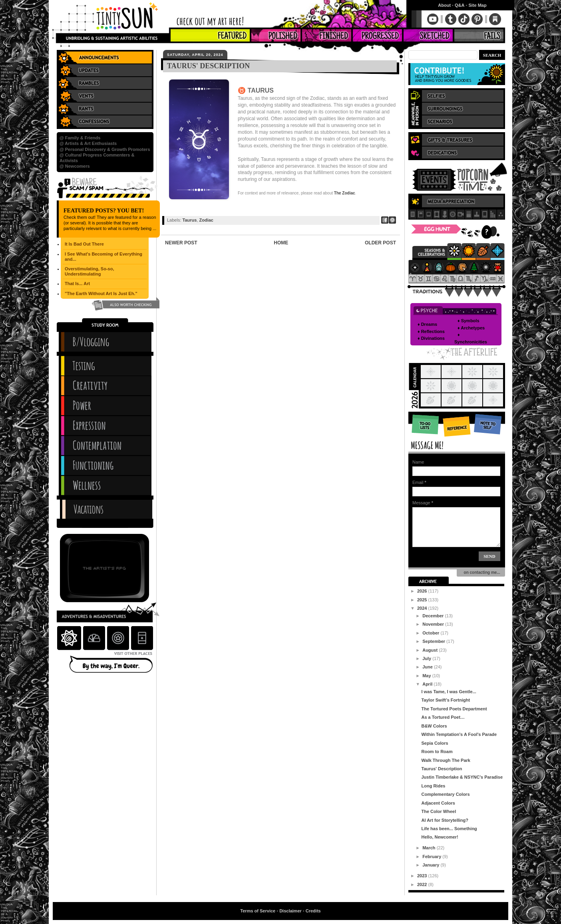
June (428, 667)
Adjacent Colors (438, 803)
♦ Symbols (468, 321)
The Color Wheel (439, 811)
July (427, 658)
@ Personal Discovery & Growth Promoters (105, 149)
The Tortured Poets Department (454, 709)
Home (281, 243)
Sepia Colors (435, 743)
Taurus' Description (442, 769)
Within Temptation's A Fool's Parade (459, 734)
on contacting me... (481, 572)
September (434, 641)
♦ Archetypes (471, 328)
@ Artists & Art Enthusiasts (88, 143)
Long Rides (433, 786)
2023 (423, 876)
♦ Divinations (431, 338)
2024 (423, 608)
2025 (423, 600)
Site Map (477, 5)
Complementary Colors (445, 794)
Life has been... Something (449, 829)
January (431, 865)
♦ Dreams (427, 324)
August (431, 650)
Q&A (460, 5)
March (429, 848)
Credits (313, 911)
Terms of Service (258, 911)
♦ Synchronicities (471, 338)
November (434, 624)
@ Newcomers (75, 166)
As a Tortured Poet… (443, 717)
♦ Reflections (431, 331)
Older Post (380, 243)
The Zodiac (345, 193)
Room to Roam (437, 751)
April (428, 684)
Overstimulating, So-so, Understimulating (89, 271)
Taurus (190, 220)
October (431, 633)
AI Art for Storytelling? (445, 820)
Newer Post (181, 243)
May (427, 676)
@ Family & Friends (80, 138)
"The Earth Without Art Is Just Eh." (101, 293)
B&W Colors (434, 726)
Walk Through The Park (446, 760)
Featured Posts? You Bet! (104, 211)
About (444, 5)
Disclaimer (290, 911)
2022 (423, 884)
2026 (423, 591)
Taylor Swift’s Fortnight (446, 700)
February (432, 857)
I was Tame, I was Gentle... (449, 692)
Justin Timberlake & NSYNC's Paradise (462, 777)
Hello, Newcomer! (440, 837)
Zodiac (206, 220)
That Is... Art (77, 284)
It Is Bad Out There (84, 244)
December (434, 616)
